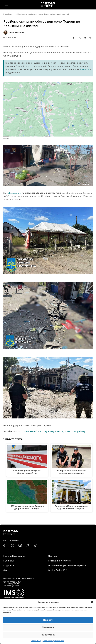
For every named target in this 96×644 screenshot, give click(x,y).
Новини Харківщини (14, 556)
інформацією (14, 193)
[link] (5, 545)
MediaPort (7, 14)
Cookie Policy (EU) (58, 570)
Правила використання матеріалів (67, 566)
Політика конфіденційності (53, 641)
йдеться (85, 69)
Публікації (9, 561)
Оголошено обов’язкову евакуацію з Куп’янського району (53, 431)
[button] (92, 602)
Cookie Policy (36, 641)
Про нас (52, 556)
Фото (6, 570)
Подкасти (9, 566)
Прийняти (48, 620)
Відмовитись (48, 627)
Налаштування (48, 635)
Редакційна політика (59, 561)
